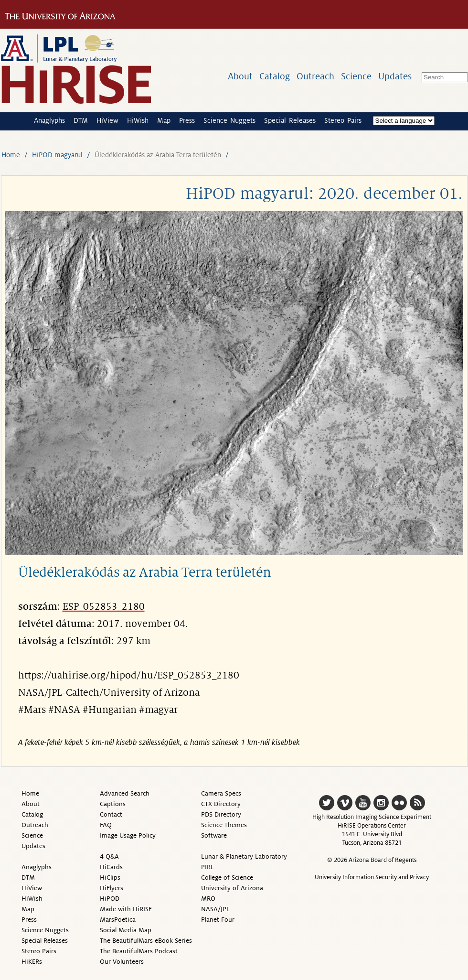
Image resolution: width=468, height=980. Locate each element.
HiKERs (32, 962)
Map (164, 120)
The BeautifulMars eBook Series (146, 941)
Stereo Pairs (343, 120)
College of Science (227, 878)
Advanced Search (125, 793)
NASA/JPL (215, 909)
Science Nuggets (229, 120)
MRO (208, 899)
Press (187, 120)
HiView (107, 120)
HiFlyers (112, 888)
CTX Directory (221, 804)
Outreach (315, 76)
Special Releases (290, 120)
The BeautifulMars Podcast (139, 951)
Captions (113, 804)
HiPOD (110, 899)
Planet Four (218, 920)
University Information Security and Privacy (372, 877)
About (240, 76)
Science (356, 76)
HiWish (138, 120)
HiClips (110, 878)
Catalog (275, 76)
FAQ (106, 825)
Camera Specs (221, 793)
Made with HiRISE (126, 909)
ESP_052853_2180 (104, 607)
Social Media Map (126, 930)
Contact (111, 814)
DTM (81, 120)
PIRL (207, 867)
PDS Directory (221, 814)
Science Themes (224, 825)
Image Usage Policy (128, 835)
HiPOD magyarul (57, 155)
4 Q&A (109, 856)
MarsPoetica (118, 920)
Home (11, 155)
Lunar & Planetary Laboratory (244, 856)
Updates (395, 76)
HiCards (111, 867)
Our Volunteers (122, 962)
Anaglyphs (49, 120)
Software (214, 835)
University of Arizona (232, 888)
